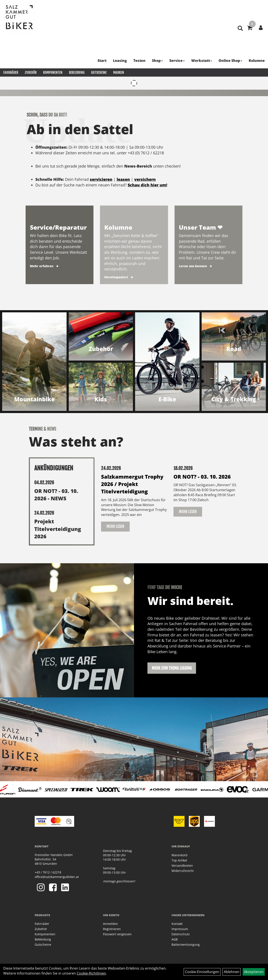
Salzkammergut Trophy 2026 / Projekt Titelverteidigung (132, 484)
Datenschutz (181, 934)
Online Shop (230, 61)
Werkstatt (202, 61)
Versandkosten (182, 866)
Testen (139, 61)
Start (102, 61)
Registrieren (112, 929)
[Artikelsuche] (240, 29)
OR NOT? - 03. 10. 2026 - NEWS (56, 495)
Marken (119, 72)
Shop (157, 61)
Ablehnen (232, 972)
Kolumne (257, 61)
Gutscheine (99, 72)
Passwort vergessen (117, 934)
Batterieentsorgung (186, 945)
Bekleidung (77, 72)
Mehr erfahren (42, 266)
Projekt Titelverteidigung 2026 (58, 529)
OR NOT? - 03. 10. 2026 (202, 477)
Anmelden (110, 924)
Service (177, 61)
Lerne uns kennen (193, 266)
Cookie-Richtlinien (91, 973)
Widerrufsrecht (183, 871)
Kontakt (177, 924)
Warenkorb (180, 855)
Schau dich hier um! (147, 185)
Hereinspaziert (116, 277)
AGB (175, 939)
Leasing (120, 61)
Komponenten (53, 72)
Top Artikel (179, 860)
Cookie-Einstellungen (202, 972)
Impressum (180, 929)
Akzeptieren (254, 972)
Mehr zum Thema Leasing (172, 668)
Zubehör (31, 72)
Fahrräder (11, 72)
